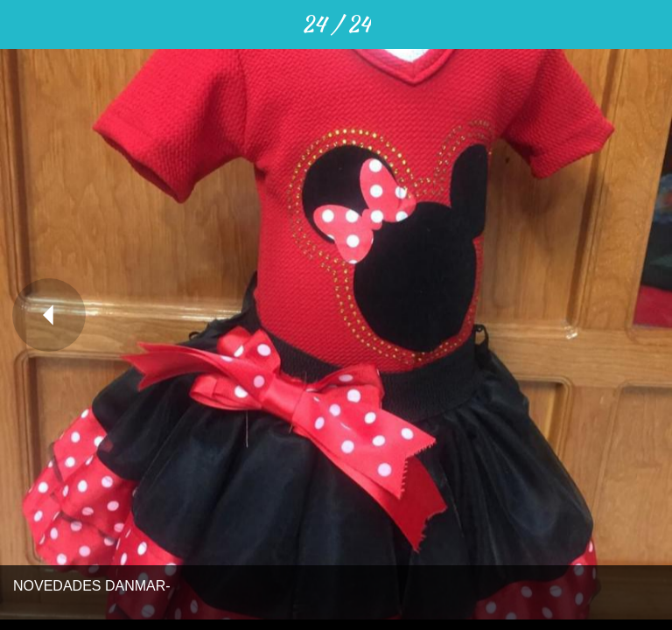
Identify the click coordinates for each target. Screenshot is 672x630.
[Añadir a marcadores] (647, 24)
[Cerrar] (24, 24)
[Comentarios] (602, 24)
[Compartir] (556, 24)
